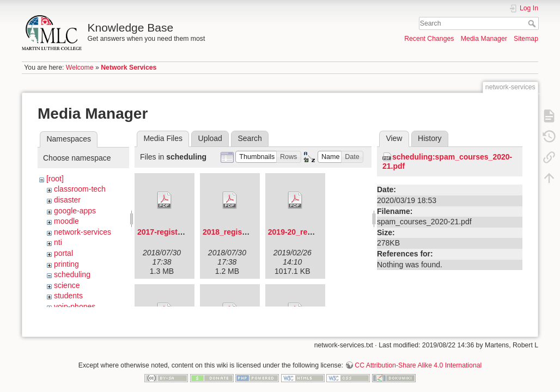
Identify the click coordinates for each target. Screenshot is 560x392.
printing (66, 264)
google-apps (75, 211)
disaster (67, 200)
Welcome (80, 68)
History (430, 138)
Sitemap (526, 39)
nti (58, 242)
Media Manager (484, 39)
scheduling (72, 274)
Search (533, 23)
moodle (66, 221)
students (68, 296)
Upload (210, 138)
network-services (83, 232)
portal (63, 253)
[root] (55, 179)
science (67, 285)
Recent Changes (429, 39)
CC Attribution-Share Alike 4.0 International (418, 356)
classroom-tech (80, 189)
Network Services (129, 68)
